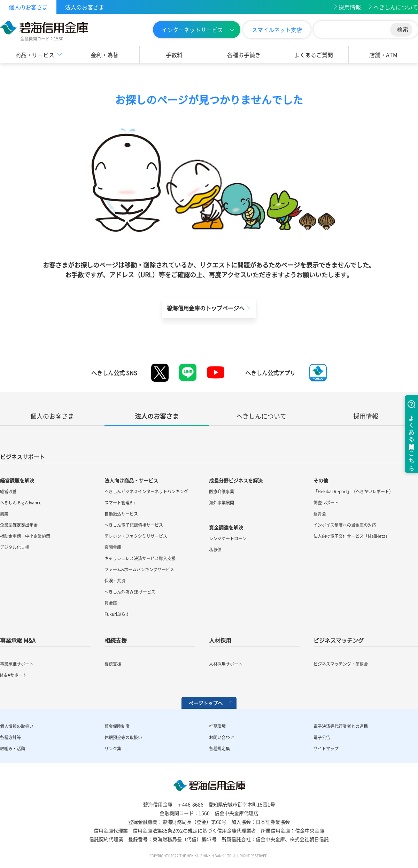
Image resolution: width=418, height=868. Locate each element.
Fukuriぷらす (117, 614)
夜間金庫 (113, 547)
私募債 (215, 550)
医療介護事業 (222, 491)
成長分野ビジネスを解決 (236, 480)
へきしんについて (396, 7)
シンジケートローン (228, 538)
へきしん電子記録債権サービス (134, 525)
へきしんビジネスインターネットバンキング (146, 491)
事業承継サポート (17, 664)
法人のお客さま (85, 7)
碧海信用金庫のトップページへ (206, 308)
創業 (4, 514)
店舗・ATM (383, 55)
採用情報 (350, 7)
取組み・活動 (13, 749)
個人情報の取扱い (17, 726)
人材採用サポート (226, 664)
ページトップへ (206, 703)
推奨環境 (217, 726)
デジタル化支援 (15, 547)
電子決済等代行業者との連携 (341, 726)
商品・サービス (35, 55)
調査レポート (326, 503)
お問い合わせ (222, 737)
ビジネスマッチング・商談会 (341, 664)
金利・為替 (104, 55)
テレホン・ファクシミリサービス (136, 536)
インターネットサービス (192, 30)
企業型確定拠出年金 (19, 525)
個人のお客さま (28, 7)
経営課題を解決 (17, 480)
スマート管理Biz (120, 503)
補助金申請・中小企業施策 (25, 536)
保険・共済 (115, 581)
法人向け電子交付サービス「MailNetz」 (351, 536)
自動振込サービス (121, 514)
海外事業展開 (222, 503)
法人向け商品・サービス (131, 480)
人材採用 (220, 640)
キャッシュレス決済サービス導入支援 (140, 558)
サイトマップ (326, 749)
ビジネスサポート (22, 457)
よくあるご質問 (313, 55)
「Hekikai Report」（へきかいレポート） (353, 491)
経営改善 (8, 491)
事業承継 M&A (18, 640)
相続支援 (116, 640)
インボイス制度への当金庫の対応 (345, 525)
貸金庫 (111, 603)
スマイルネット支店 (277, 30)
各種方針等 (10, 737)
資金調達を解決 (226, 527)
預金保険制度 (117, 726)
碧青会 (320, 514)
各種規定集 (219, 749)
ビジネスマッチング (339, 640)
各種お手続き (244, 55)
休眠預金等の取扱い (123, 737)
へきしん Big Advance (21, 503)
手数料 (174, 55)
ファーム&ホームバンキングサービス (139, 569)
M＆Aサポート (13, 675)
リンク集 (113, 749)
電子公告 (322, 737)
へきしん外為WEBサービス (130, 592)
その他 (321, 480)
